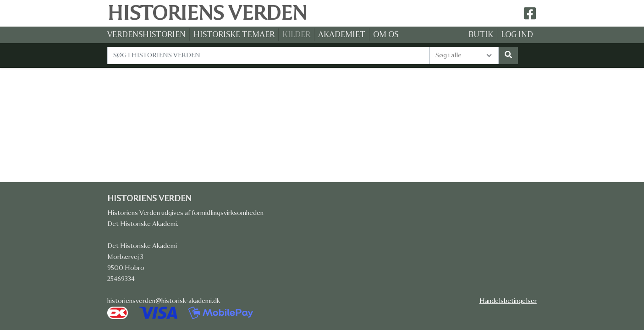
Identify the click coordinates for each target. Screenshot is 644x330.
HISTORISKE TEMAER (234, 35)
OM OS (386, 35)
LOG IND (517, 35)
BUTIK (481, 35)
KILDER (296, 35)
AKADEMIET (342, 35)
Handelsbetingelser (508, 301)
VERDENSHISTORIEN (146, 35)
